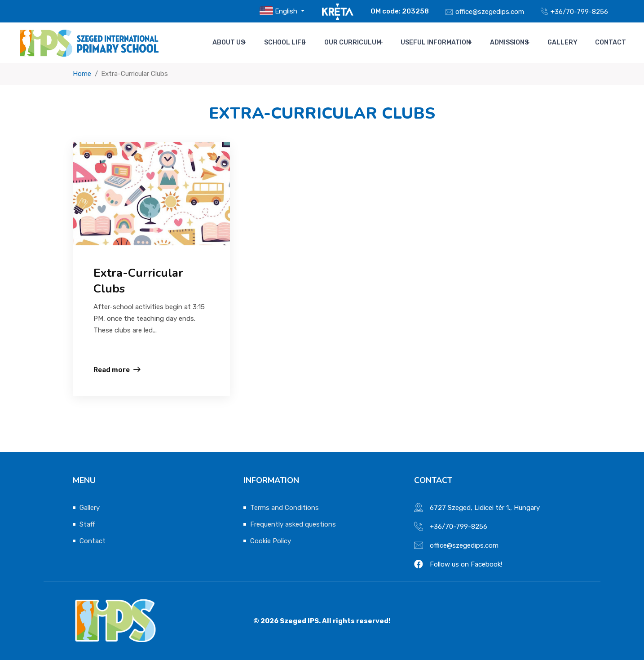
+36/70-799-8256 (579, 12)
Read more (112, 370)
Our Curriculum (361, 43)
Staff (87, 524)
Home (82, 74)
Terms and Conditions (285, 508)
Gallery (568, 43)
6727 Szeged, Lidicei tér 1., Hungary (485, 508)
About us (239, 43)
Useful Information (443, 43)
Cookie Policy (271, 541)
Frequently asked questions (293, 524)
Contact (610, 43)
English (279, 11)
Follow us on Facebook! (466, 564)
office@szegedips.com (490, 12)
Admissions (516, 43)
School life (294, 43)
